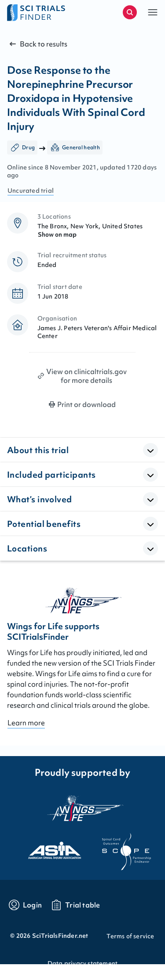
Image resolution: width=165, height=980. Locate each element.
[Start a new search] (130, 12)
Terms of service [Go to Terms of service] (130, 936)
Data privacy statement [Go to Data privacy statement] (82, 963)
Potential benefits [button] (44, 524)
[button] (153, 12)
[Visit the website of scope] (119, 848)
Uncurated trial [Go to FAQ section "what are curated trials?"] (31, 191)
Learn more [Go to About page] (26, 723)
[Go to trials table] (75, 905)
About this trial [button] (38, 450)
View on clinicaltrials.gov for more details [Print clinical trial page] (86, 376)
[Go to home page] (45, 12)
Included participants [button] (51, 475)
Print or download (86, 404)
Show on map (57, 234)
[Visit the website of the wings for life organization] (83, 808)
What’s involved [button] (40, 499)
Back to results (37, 44)
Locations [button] (27, 548)
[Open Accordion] (150, 450)
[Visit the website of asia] (47, 848)
